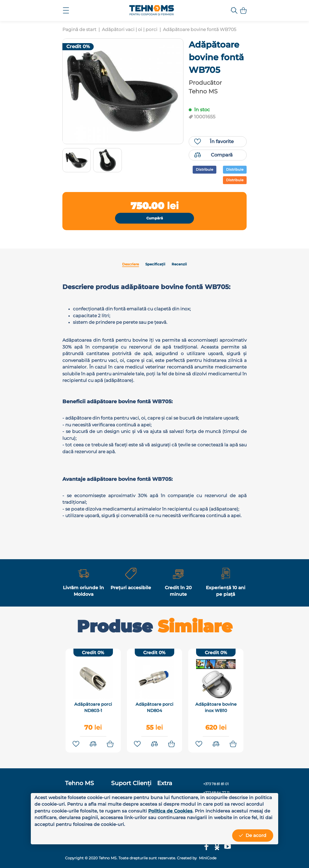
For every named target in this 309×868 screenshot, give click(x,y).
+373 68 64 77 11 (216, 792)
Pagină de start (79, 29)
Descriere (131, 264)
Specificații (155, 264)
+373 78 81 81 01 (216, 783)
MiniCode (207, 857)
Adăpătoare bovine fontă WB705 (200, 29)
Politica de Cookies (170, 811)
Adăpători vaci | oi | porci (130, 29)
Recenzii (179, 264)
